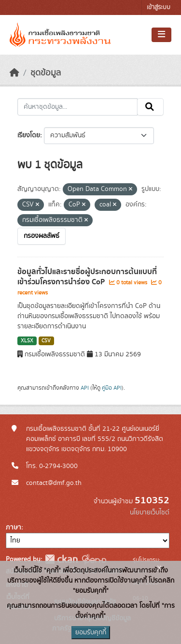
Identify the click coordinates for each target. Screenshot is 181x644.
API (85, 388)
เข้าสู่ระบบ (159, 7)
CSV (46, 341)
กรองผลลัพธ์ (42, 236)
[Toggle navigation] (161, 35)
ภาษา (14, 527)
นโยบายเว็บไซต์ (150, 512)
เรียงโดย (29, 135)
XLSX (27, 341)
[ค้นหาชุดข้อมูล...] (77, 107)
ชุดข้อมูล (46, 73)
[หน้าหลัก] (14, 73)
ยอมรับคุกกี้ (91, 632)
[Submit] (150, 107)
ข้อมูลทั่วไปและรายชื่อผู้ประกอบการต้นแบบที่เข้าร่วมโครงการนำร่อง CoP (87, 277)
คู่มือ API (112, 388)
